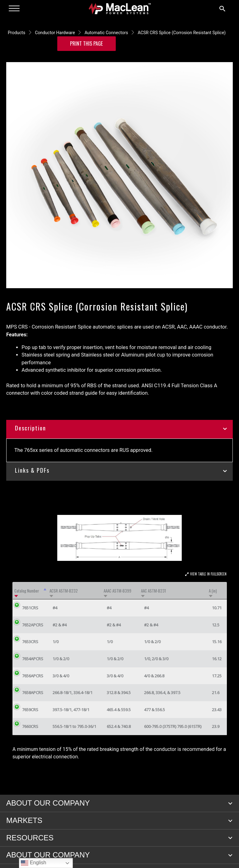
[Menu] (14, 9)
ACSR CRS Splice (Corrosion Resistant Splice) (182, 33)
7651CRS (30, 608)
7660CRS (30, 726)
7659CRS (30, 710)
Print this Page (87, 43)
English (33, 863)
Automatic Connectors (106, 33)
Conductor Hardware (55, 33)
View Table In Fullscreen (208, 574)
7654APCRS (33, 659)
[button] (230, 803)
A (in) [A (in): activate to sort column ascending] (213, 591)
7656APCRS (33, 676)
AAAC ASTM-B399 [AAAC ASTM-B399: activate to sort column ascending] (117, 591)
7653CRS (30, 642)
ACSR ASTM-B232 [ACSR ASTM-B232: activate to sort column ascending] (64, 591)
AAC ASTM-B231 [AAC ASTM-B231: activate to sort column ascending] (153, 591)
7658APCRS (33, 693)
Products (16, 33)
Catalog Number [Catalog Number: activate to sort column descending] (27, 591)
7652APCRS (33, 625)
